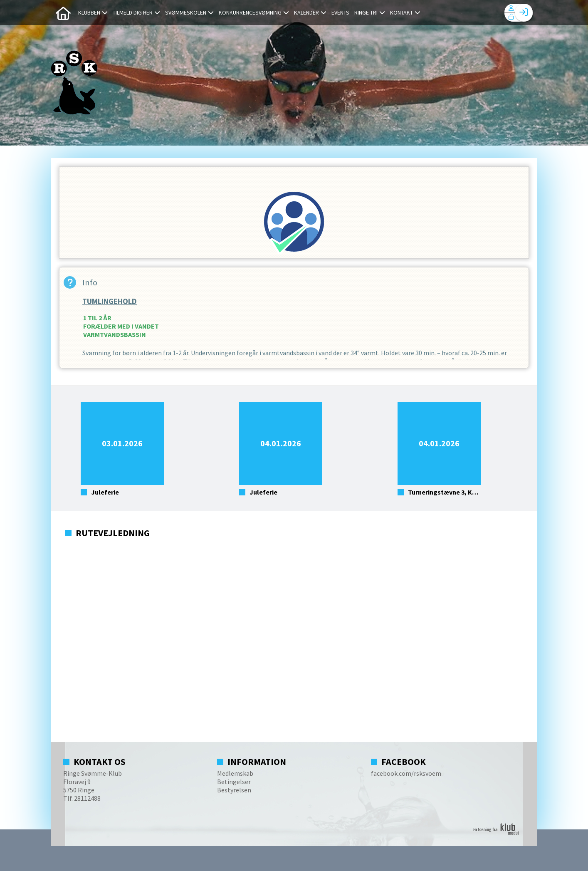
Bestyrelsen (234, 790)
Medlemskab (235, 773)
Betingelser (234, 782)
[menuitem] (63, 12)
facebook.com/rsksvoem (406, 773)
